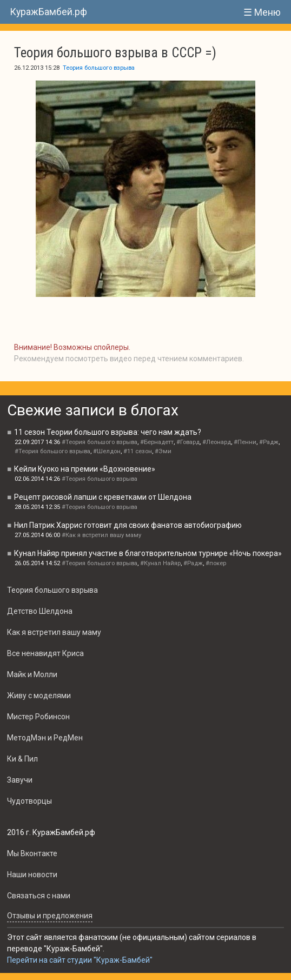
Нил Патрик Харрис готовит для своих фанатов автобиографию (128, 525)
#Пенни (245, 442)
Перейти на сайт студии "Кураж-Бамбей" (80, 960)
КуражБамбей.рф (48, 12)
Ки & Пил (22, 759)
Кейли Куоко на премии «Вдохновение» (85, 469)
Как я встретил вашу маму (54, 632)
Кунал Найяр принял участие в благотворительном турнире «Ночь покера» (148, 553)
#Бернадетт (157, 442)
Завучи (20, 780)
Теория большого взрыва (99, 68)
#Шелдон (107, 451)
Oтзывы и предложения (50, 916)
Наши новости (32, 875)
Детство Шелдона (40, 611)
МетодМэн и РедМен (45, 738)
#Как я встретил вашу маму (101, 535)
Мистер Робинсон (38, 717)
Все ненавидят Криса (45, 653)
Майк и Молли (32, 674)
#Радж (269, 442)
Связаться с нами (39, 896)
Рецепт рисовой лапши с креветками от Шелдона (103, 497)
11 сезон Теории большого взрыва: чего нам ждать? (108, 432)
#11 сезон (138, 451)
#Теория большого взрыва (100, 442)
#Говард (188, 442)
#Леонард (217, 442)
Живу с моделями (39, 696)
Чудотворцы (29, 801)
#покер (216, 563)
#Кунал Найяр (160, 563)
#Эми (163, 451)
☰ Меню (262, 12)
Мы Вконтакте (32, 853)
